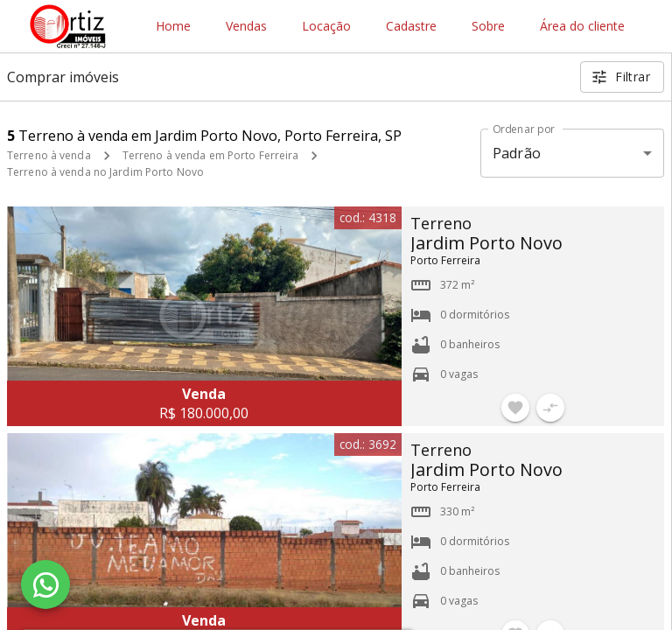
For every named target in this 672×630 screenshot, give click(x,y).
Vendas (246, 27)
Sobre (488, 27)
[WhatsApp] (45, 584)
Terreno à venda (49, 155)
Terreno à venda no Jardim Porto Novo (105, 172)
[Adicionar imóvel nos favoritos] (515, 408)
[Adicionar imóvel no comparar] (550, 408)
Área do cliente (582, 27)
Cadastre (411, 27)
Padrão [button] (517, 153)
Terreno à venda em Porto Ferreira (211, 155)
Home (173, 27)
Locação (326, 27)
